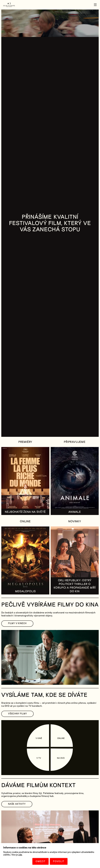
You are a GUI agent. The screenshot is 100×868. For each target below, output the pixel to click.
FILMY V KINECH (17, 623)
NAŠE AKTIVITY (17, 804)
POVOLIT (59, 861)
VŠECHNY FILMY (17, 714)
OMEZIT (40, 861)
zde (20, 855)
